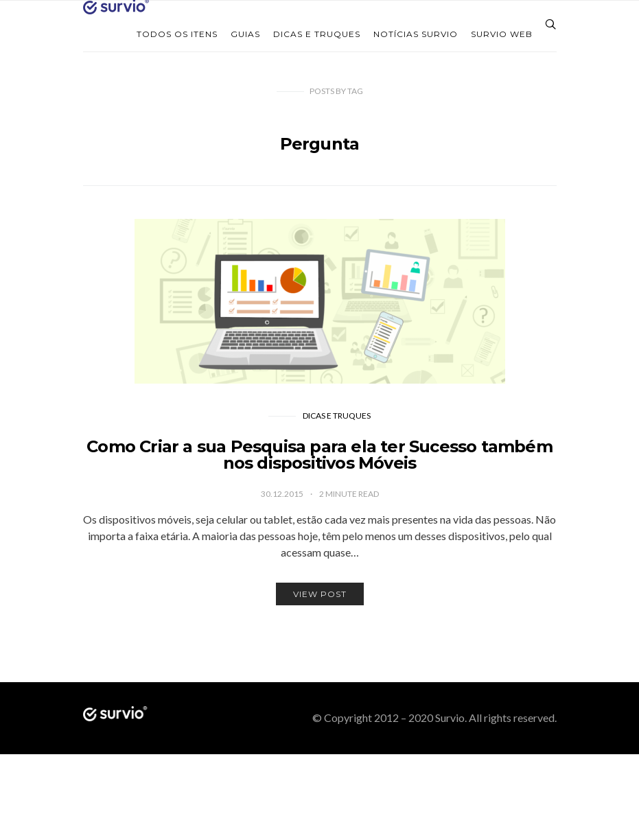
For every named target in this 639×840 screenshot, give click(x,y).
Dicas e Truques (317, 34)
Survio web (502, 34)
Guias (245, 34)
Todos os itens (177, 34)
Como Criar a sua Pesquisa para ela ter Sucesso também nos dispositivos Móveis (319, 455)
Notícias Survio (416, 34)
